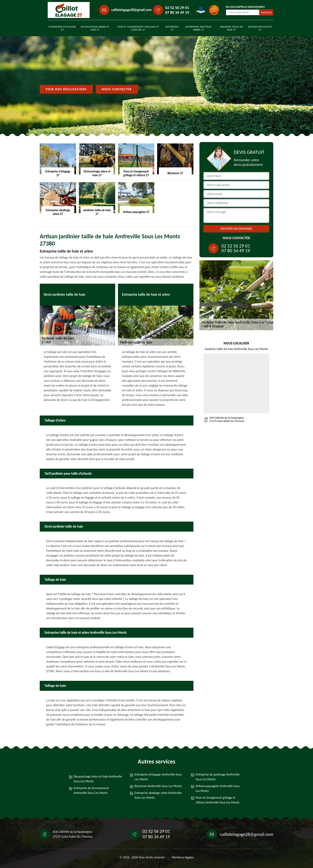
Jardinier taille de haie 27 (231, 28)
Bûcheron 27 (172, 28)
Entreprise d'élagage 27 (62, 28)
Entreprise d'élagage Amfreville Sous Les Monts (158, 777)
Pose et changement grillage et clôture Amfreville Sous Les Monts (218, 800)
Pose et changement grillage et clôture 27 (138, 28)
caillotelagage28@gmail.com (131, 10)
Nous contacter (117, 89)
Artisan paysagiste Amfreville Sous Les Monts (218, 788)
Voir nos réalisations (66, 89)
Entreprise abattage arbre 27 (198, 28)
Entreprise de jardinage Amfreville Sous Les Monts (218, 777)
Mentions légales (183, 857)
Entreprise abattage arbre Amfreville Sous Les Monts (158, 795)
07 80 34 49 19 (177, 12)
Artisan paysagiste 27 (260, 28)
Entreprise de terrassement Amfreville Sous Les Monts (91, 790)
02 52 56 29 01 (177, 8)
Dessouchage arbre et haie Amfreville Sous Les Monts (98, 779)
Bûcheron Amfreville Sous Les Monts (158, 786)
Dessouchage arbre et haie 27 (95, 28)
